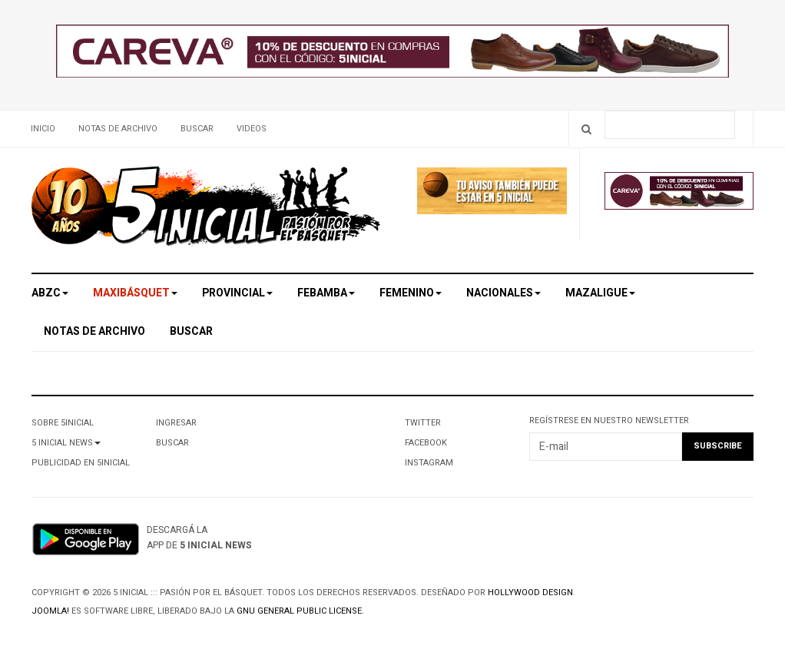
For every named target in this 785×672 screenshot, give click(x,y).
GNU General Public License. (300, 611)
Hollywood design (530, 593)
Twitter (423, 423)
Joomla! (50, 611)
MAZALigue (600, 293)
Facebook (426, 443)
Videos (252, 129)
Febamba (326, 293)
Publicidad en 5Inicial (81, 463)
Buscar (197, 129)
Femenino (411, 293)
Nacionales (503, 293)
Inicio (43, 129)
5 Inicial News (66, 443)
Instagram (429, 463)
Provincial (237, 293)
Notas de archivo (118, 129)
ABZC (50, 293)
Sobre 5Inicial (63, 423)
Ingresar (176, 423)
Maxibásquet (135, 293)
